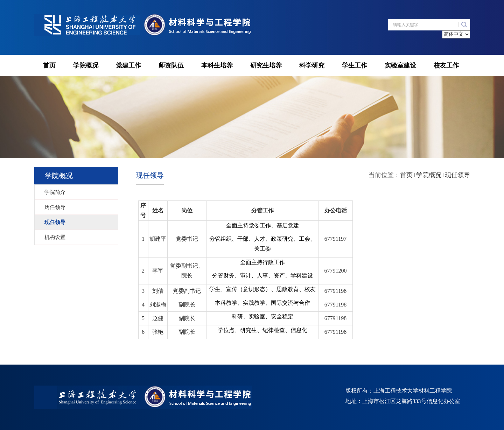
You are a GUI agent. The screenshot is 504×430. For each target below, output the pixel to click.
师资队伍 (171, 65)
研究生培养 (266, 65)
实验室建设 (400, 65)
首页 (49, 65)
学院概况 (86, 65)
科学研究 (312, 65)
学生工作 (355, 65)
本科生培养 (217, 65)
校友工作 (446, 65)
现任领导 (457, 175)
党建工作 (128, 65)
